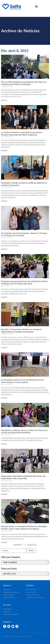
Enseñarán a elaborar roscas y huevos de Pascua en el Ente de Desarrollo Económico (24, 431)
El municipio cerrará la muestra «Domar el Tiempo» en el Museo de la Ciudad (24, 234)
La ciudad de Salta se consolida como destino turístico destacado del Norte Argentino (22, 134)
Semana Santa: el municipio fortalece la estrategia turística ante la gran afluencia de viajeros (24, 528)
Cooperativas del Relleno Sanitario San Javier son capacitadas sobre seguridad (23, 477)
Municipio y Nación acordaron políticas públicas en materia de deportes (24, 184)
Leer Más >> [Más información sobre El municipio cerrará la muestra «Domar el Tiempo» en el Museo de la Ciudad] (4, 249)
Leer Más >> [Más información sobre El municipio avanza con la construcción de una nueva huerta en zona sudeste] (4, 398)
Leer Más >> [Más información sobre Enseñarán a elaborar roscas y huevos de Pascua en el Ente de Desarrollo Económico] (4, 444)
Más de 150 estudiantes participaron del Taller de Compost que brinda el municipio (24, 83)
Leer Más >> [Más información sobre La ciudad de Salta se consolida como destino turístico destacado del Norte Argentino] (4, 151)
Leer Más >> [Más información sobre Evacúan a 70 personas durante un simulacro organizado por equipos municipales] (4, 348)
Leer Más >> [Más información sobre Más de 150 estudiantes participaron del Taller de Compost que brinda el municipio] (4, 100)
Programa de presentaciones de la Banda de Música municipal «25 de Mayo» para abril (25, 283)
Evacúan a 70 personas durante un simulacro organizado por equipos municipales (21, 331)
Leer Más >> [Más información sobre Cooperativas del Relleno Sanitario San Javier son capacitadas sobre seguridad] (4, 494)
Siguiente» (32, 545)
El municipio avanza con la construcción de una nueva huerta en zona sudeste (22, 381)
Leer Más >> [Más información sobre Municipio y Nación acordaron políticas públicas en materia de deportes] (4, 201)
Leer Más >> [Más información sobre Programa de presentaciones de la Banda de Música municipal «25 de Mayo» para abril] (4, 297)
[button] (36, 6)
